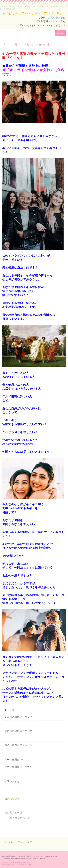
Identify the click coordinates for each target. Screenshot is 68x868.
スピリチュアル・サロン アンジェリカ (29, 856)
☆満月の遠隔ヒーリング (19, 731)
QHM (30, 865)
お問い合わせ (56, 18)
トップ (11, 710)
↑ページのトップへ (12, 842)
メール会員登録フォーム (18, 767)
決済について (12, 799)
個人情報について (20, 818)
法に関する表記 (13, 813)
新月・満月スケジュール (18, 745)
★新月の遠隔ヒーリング (19, 717)
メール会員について (16, 760)
